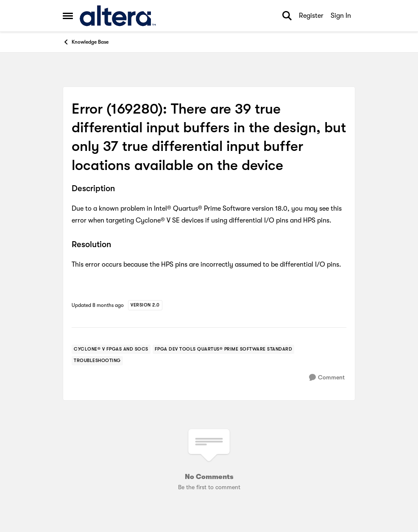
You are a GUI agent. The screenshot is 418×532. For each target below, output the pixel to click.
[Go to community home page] (118, 16)
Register (311, 16)
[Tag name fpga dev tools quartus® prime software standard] (224, 349)
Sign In (341, 16)
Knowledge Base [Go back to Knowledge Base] (86, 42)
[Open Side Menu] (68, 16)
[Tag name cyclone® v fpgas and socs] (111, 349)
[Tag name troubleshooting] (97, 361)
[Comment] (327, 377)
